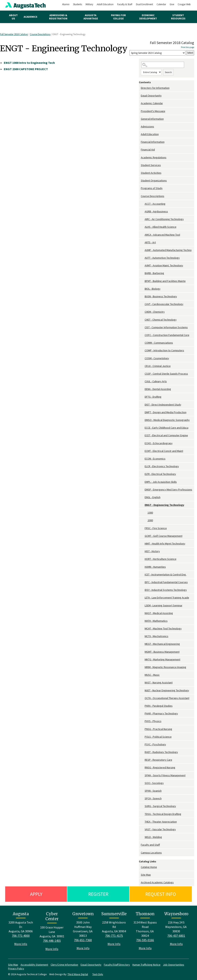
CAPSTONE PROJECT (26, 69)
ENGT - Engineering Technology (164, 505)
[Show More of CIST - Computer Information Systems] (143, 327)
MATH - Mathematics (156, 621)
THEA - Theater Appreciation (161, 822)
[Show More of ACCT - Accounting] (143, 204)
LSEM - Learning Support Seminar (164, 605)
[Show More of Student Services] (140, 165)
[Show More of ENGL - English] (143, 497)
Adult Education (105, 4)
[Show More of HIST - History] (143, 551)
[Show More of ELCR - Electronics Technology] (143, 466)
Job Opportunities (174, 965)
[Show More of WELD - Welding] (143, 837)
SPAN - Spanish (153, 791)
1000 (150, 513)
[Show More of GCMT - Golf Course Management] (143, 536)
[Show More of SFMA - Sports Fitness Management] (143, 775)
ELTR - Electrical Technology (160, 474)
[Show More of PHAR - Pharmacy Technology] (143, 714)
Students (78, 4)
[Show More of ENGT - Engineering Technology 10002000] (143, 505)
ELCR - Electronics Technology (162, 466)
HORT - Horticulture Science (161, 559)
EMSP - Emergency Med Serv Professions (168, 490)
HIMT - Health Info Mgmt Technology (165, 544)
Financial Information (153, 142)
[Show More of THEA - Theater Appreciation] (143, 822)
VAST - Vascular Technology (160, 829)
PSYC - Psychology (155, 744)
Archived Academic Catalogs (157, 882)
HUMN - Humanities (155, 567)
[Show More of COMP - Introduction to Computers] (143, 350)
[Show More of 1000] (146, 513)
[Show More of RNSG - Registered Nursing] (143, 768)
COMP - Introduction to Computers (164, 350)
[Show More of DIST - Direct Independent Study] (143, 405)
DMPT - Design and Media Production (166, 412)
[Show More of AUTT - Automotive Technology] (143, 258)
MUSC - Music (152, 675)
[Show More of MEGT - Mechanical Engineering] (143, 644)
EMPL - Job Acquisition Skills (161, 482)
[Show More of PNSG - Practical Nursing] (143, 729)
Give (172, 4)
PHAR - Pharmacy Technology (161, 713)
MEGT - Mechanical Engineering (162, 644)
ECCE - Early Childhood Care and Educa (167, 428)
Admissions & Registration (58, 17)
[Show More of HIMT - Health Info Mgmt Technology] (143, 544)
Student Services (151, 165)
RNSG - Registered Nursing (160, 767)
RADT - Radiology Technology (161, 752)
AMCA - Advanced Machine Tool (162, 235)
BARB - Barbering (154, 273)
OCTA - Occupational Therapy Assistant (167, 698)
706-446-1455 (52, 941)
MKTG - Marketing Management (162, 659)
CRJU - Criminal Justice (158, 366)
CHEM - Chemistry (155, 312)
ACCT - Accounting (155, 204)
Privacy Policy (16, 968)
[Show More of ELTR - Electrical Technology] (143, 474)
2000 (150, 520)
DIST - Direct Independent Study (163, 405)
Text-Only (98, 974)
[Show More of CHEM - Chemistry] (143, 312)
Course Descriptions (40, 34)
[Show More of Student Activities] (140, 173)
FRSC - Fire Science (156, 528)
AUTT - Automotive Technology (162, 258)
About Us (13, 17)
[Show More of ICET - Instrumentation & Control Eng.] (143, 575)
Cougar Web (184, 4)
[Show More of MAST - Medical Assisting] (143, 613)
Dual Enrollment (144, 4)
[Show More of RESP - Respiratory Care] (143, 760)
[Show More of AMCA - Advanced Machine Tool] (143, 235)
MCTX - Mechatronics (157, 636)
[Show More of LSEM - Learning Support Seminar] (143, 606)
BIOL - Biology (153, 289)
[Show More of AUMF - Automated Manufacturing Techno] (143, 250)
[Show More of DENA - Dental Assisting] (143, 389)
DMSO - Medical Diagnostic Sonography (167, 420)
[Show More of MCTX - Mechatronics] (143, 636)
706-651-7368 (83, 940)
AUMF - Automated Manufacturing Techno (168, 250)
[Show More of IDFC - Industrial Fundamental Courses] (143, 582)
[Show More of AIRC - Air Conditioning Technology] (143, 219)
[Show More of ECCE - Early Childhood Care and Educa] (143, 428)
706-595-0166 (145, 940)
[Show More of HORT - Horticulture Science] (143, 559)
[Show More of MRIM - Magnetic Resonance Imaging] (143, 667)
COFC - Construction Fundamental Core (167, 335)
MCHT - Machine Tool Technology (163, 628)
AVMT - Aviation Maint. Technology (164, 265)
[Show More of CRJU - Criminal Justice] (143, 366)
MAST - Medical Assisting (159, 613)
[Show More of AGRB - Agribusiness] (143, 212)
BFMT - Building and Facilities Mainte (165, 281)
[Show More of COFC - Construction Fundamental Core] (143, 335)
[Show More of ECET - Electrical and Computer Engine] (143, 435)
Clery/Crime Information (64, 965)
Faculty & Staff (125, 4)
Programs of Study (152, 188)
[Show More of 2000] (146, 520)
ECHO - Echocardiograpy (159, 443)
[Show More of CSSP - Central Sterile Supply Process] (143, 374)
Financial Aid (148, 150)
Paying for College (118, 17)
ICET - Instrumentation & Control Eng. (166, 574)
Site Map (146, 875)
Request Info (161, 894)
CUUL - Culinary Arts (156, 381)
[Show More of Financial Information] (140, 142)
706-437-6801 (176, 936)
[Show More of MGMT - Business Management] (143, 652)
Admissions (147, 126)
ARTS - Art (150, 242)
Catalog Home (149, 867)
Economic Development (148, 17)
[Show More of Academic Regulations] (140, 158)
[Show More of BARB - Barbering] (143, 273)
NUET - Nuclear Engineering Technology (167, 690)
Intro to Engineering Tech (29, 63)
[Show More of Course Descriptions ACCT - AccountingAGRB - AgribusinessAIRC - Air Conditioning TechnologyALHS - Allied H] (140, 196)
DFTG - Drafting (153, 397)
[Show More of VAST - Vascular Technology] (143, 829)
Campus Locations (151, 853)
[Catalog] (157, 53)
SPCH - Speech (153, 798)
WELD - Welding (153, 837)
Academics (30, 17)
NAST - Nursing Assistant (159, 682)
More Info (21, 944)
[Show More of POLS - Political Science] (143, 737)
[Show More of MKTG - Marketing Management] (143, 660)
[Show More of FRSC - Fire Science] (143, 528)
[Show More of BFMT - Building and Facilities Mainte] (143, 281)
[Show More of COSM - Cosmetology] (143, 358)
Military (89, 4)
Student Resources (178, 17)
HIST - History (152, 551)
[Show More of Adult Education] (140, 134)
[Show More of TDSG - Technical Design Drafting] (143, 814)
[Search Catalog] (163, 65)
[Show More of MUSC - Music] (143, 675)
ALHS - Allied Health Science (161, 227)
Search (168, 72)
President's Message (153, 111)
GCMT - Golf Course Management (164, 536)
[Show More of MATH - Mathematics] (143, 621)
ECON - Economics (155, 459)
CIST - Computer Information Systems (166, 327)
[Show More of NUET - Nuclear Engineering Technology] (143, 690)
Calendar (161, 4)
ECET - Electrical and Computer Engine (166, 435)
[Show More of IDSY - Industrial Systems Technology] (143, 590)
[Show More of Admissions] (140, 127)
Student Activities (151, 173)
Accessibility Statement (34, 965)
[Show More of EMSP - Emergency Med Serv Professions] (143, 490)
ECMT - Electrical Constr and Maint (164, 451)
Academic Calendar (152, 103)
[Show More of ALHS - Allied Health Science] (143, 227)
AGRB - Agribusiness (156, 211)
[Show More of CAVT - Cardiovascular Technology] (143, 304)
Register (98, 894)
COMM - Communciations (159, 343)
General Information (152, 119)
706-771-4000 (21, 936)
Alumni (66, 4)
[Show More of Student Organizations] (140, 181)
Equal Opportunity (151, 96)
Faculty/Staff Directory (117, 965)
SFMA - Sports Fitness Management (165, 775)
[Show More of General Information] (140, 119)
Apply (36, 894)
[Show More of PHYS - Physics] (143, 721)
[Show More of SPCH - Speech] (143, 798)
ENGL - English (153, 497)
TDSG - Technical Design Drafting (163, 814)
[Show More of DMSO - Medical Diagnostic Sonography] (143, 420)
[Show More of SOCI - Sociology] (143, 783)
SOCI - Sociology (154, 783)
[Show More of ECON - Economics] (143, 459)
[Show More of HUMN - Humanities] (143, 567)
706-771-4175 (114, 936)
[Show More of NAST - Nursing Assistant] (143, 683)
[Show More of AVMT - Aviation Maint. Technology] (143, 266)
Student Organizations (154, 180)
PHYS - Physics (153, 721)
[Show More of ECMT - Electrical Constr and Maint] (143, 451)
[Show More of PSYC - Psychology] (143, 744)
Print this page (188, 47)
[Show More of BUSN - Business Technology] (143, 296)
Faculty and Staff (150, 845)
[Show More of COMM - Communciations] (143, 343)
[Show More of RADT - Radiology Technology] (143, 752)
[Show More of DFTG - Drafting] (143, 397)
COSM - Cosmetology (157, 358)
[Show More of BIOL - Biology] (143, 289)
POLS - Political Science (158, 737)
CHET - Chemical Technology (161, 320)
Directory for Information (155, 88)
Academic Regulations (154, 157)
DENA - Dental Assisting (158, 389)
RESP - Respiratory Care (158, 760)
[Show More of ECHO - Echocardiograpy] (143, 443)
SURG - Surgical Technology (160, 806)
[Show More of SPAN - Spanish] (143, 791)
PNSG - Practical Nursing (158, 729)
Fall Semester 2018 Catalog (14, 34)
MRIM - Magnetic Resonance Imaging (165, 667)
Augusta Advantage (91, 17)
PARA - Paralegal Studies (159, 706)
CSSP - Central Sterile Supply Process (166, 374)
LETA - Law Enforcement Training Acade (167, 598)
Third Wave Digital (78, 974)
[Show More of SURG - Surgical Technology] (143, 806)
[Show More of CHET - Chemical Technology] (143, 320)
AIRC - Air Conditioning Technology (164, 219)
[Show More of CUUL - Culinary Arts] (143, 381)
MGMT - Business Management (162, 652)
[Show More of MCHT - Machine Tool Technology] (143, 629)
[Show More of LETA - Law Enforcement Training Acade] (143, 598)
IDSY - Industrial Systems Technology (166, 590)
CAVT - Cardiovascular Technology (164, 304)
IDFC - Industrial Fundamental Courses (166, 582)
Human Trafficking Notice (146, 965)
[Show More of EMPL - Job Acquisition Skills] (143, 482)
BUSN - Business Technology (161, 296)
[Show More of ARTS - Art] (143, 242)
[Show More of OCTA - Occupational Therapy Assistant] (143, 698)
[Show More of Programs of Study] (140, 188)
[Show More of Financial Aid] (140, 150)
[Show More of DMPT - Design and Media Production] (143, 412)
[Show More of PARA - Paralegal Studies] (143, 706)
